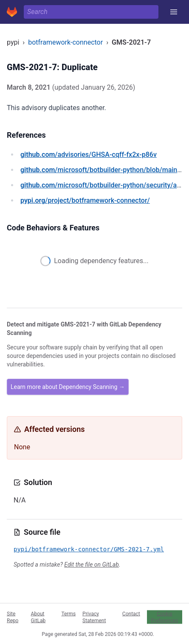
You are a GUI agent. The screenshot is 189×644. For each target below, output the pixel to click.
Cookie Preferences (164, 617)
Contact (131, 613)
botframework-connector (65, 42)
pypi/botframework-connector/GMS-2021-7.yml (89, 549)
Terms (68, 613)
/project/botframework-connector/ (85, 200)
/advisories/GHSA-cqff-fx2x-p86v (89, 155)
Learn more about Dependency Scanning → (68, 387)
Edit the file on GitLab (91, 565)
